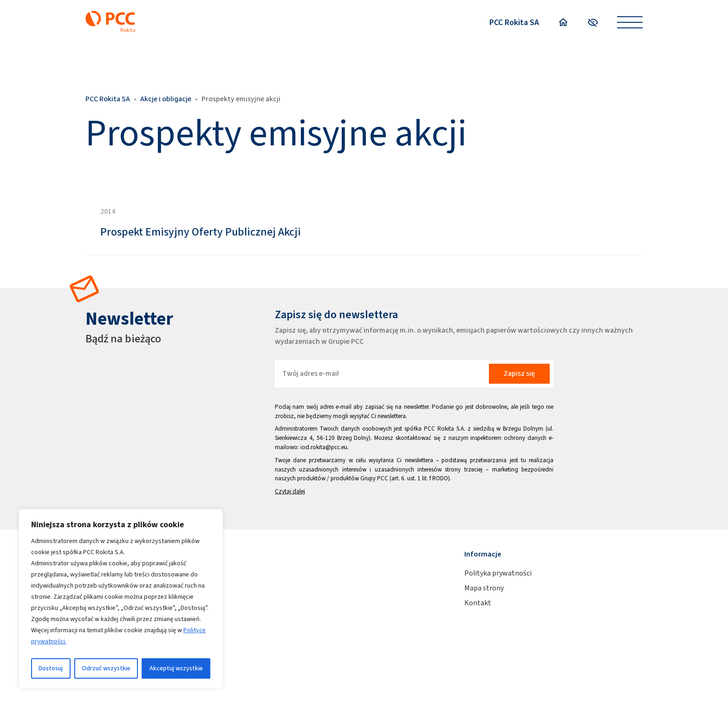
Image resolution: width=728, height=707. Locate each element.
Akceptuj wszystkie (176, 668)
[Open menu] (630, 23)
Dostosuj (51, 668)
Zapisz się (519, 373)
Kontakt (478, 603)
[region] (121, 599)
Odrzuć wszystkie (106, 668)
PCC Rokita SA (514, 22)
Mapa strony (484, 588)
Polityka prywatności (498, 573)
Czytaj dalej (290, 491)
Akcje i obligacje (166, 99)
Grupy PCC (374, 478)
